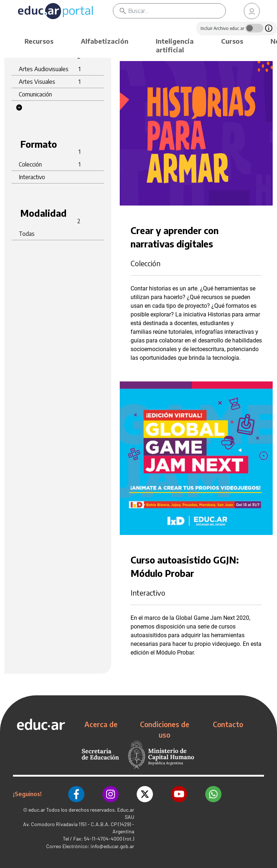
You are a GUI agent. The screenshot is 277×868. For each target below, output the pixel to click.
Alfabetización (105, 41)
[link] (252, 11)
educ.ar (37, 810)
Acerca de (101, 724)
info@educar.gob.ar (112, 846)
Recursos (39, 41)
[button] (19, 108)
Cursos (232, 41)
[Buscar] (177, 11)
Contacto (228, 724)
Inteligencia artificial (175, 45)
